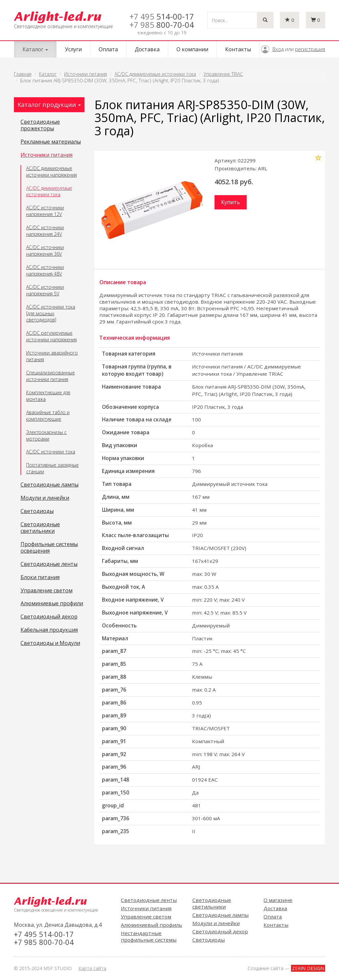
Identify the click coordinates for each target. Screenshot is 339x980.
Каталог (48, 74)
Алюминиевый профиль (151, 925)
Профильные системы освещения (49, 548)
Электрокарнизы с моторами (46, 435)
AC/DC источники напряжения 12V (45, 211)
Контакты (238, 49)
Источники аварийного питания (52, 356)
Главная (23, 74)
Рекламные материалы (51, 142)
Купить (231, 202)
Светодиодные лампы (49, 485)
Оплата (108, 49)
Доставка (147, 49)
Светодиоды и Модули (50, 643)
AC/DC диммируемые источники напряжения (51, 171)
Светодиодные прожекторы (40, 125)
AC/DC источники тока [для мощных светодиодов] (51, 313)
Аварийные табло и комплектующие (48, 416)
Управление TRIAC (223, 74)
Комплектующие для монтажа (48, 396)
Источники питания (86, 74)
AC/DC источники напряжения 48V (45, 270)
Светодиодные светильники (40, 528)
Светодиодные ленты (49, 564)
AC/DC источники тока (51, 452)
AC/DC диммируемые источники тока (155, 74)
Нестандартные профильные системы (149, 936)
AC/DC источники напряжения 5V (45, 290)
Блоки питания (40, 577)
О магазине (278, 900)
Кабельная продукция (49, 630)
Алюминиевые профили (52, 604)
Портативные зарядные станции (52, 468)
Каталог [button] (35, 49)
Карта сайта (92, 968)
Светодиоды (37, 511)
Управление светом (47, 591)
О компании (192, 49)
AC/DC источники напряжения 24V (45, 231)
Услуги (73, 49)
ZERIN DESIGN (308, 968)
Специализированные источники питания (50, 376)
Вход (278, 49)
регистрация (310, 49)
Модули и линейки (45, 498)
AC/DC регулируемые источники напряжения (51, 336)
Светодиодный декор (49, 617)
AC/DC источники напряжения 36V (45, 251)
